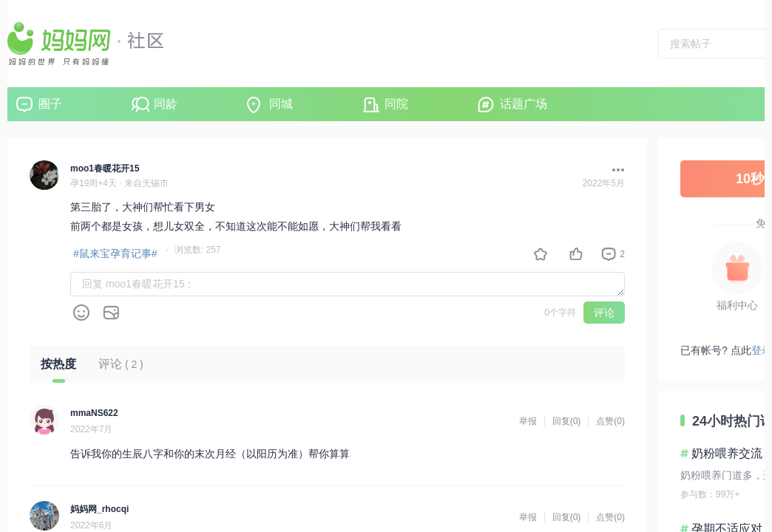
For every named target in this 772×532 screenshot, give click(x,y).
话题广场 (524, 104)
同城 (281, 104)
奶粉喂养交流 (727, 453)
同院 (396, 104)
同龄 (166, 104)
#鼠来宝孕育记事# (115, 253)
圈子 (50, 104)
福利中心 (737, 305)
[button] (614, 170)
